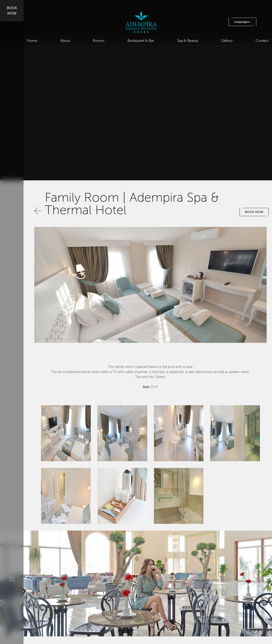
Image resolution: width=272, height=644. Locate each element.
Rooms (99, 41)
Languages (242, 22)
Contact (262, 41)
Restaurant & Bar (141, 41)
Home (32, 41)
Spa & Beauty (188, 41)
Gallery (227, 41)
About (65, 41)
